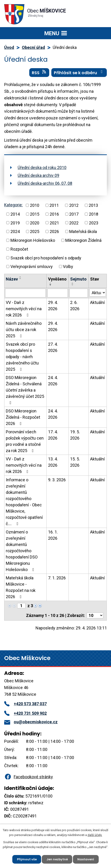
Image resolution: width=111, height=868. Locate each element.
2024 (15, 231)
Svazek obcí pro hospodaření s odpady (46, 258)
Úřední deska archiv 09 (38, 175)
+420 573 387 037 (25, 704)
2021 (54, 223)
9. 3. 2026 (57, 480)
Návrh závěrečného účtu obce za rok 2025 (24, 330)
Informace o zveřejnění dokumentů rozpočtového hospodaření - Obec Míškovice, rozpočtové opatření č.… (24, 502)
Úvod (9, 47)
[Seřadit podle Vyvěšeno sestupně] (51, 285)
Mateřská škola (83, 231)
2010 (35, 205)
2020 (35, 223)
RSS (39, 73)
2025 (35, 231)
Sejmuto (78, 279)
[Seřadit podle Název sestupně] (20, 279)
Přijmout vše (27, 859)
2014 (15, 214)
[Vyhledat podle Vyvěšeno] (58, 293)
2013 (93, 205)
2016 (54, 214)
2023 (94, 223)
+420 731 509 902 (25, 713)
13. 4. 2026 (53, 462)
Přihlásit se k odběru (79, 73)
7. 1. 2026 (57, 578)
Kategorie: (13, 205)
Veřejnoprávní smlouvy (32, 266)
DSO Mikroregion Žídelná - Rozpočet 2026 (23, 417)
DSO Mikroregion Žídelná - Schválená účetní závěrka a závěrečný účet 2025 (25, 390)
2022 (74, 223)
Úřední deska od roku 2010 (42, 168)
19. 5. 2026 (75, 435)
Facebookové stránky (29, 777)
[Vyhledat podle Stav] (98, 293)
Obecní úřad (33, 47)
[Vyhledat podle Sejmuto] (79, 293)
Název (12, 279)
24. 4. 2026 (53, 381)
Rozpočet (19, 249)
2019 (15, 223)
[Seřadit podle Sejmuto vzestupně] (73, 283)
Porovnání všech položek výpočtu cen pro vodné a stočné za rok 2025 (25, 441)
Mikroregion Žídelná (83, 240)
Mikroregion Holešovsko (33, 240)
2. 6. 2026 (75, 306)
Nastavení (86, 859)
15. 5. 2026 (75, 462)
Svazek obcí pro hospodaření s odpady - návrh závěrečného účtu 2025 (22, 357)
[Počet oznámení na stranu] (95, 615)
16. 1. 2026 (53, 535)
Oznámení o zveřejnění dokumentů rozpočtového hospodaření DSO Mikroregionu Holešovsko (22, 551)
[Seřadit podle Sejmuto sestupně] (73, 285)
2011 (54, 205)
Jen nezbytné (57, 859)
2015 (35, 214)
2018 (94, 214)
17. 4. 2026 (53, 435)
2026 (54, 231)
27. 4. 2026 (53, 347)
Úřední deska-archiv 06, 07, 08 (45, 183)
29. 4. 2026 (53, 306)
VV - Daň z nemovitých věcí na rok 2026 (24, 309)
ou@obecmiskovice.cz (31, 722)
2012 (74, 205)
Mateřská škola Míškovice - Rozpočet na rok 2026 (21, 587)
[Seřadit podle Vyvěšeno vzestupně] (51, 283)
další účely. (95, 835)
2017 (74, 214)
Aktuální (97, 302)
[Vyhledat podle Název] (25, 293)
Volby (68, 266)
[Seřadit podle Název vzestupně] (20, 277)
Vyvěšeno (57, 279)
